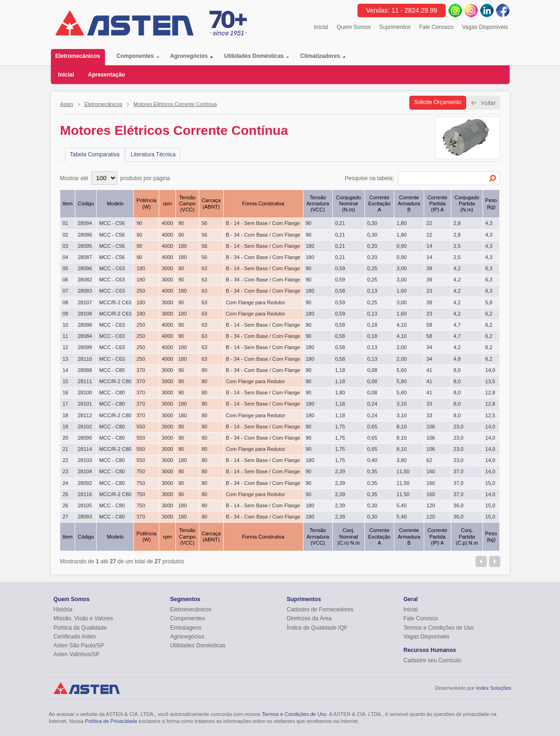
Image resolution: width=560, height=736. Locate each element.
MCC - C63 (112, 268)
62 (429, 460)
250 (140, 291)
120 (431, 505)
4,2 (457, 268)
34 (429, 347)
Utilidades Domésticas (254, 56)
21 (65, 449)
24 (65, 483)
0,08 (372, 370)
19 (65, 427)
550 (140, 427)
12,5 (490, 415)
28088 (85, 370)
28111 (85, 381)
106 (431, 427)
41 (429, 370)
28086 (85, 235)
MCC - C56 (112, 223)
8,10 (402, 427)
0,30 (372, 223)
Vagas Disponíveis (485, 27)
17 (65, 404)
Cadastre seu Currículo (432, 660)
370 (140, 370)
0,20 (372, 246)
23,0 (458, 427)
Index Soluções (493, 688)
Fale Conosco (436, 27)
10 (65, 325)
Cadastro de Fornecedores (320, 610)
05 (65, 268)
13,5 (490, 381)
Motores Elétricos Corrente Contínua (175, 104)
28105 (85, 505)
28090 (85, 438)
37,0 (458, 471)
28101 (85, 404)
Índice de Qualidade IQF (317, 628)
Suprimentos (395, 27)
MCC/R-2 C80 (115, 381)
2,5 (457, 246)
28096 (85, 268)
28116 (85, 494)
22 (429, 223)
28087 (85, 257)
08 (65, 302)
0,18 (372, 325)
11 (65, 336)
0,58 (340, 291)
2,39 (340, 471)
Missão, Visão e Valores (84, 618)
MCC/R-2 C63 (115, 302)
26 (65, 505)
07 (65, 291)
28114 (85, 449)
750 (140, 471)
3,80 (402, 460)
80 (204, 370)
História (63, 610)
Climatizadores (320, 56)
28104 (85, 471)
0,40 (372, 460)
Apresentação (107, 75)
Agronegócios (189, 56)
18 (65, 415)
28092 (85, 483)
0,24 (372, 404)
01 (65, 223)
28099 (85, 347)
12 (65, 347)
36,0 (458, 505)
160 (431, 471)
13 (65, 359)
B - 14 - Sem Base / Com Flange (263, 223)
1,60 (402, 291)
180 (182, 246)
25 (65, 494)
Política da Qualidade (80, 628)
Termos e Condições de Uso (439, 628)
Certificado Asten (75, 637)
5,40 (402, 505)
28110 (85, 359)
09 (65, 314)
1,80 (402, 223)
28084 (85, 336)
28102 (85, 427)
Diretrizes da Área (309, 618)
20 (65, 438)
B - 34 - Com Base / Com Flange (263, 235)
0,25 (372, 268)
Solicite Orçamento (437, 102)
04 (65, 257)
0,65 (372, 427)
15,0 (490, 483)
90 (139, 223)
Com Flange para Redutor (255, 302)
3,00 (402, 268)
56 (204, 223)
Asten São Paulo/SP (79, 645)
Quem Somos (353, 27)
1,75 (340, 427)
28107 (85, 302)
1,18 (340, 370)
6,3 (489, 268)
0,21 (340, 223)
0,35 (372, 471)
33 (429, 404)
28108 (85, 314)
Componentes (135, 56)
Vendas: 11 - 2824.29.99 (402, 10)
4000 (167, 223)
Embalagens (186, 628)
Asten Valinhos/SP (77, 654)
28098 (85, 325)
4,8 (457, 359)
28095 (85, 246)
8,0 (457, 370)
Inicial (321, 27)
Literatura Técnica (153, 154)
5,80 (402, 381)
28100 (85, 393)
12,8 (490, 393)
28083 (85, 291)
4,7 (457, 325)
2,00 (402, 347)
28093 (85, 517)
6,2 (489, 314)
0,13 (372, 291)
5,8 (489, 302)
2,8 (457, 223)
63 (204, 268)
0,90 (402, 246)
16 (65, 393)
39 (429, 268)
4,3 (489, 223)
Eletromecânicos (80, 57)
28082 (85, 280)
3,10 (402, 404)
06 (65, 280)
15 (65, 381)
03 (65, 246)
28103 (85, 460)
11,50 (403, 471)
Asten (67, 104)
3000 (167, 268)
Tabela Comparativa (95, 154)
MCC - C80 (112, 370)
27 (65, 517)
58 (429, 325)
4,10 (402, 325)
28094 (85, 223)
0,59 (340, 268)
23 (429, 291)
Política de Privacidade (111, 721)
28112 (85, 415)
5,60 (402, 370)
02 (65, 235)
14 (429, 246)
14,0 (490, 370)
